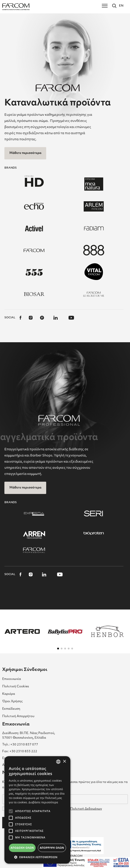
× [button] (64, 762)
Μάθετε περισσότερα (25, 153)
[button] (58, 649)
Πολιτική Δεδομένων (86, 809)
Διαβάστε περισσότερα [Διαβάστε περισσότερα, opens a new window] (43, 802)
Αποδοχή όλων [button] (22, 848)
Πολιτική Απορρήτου (18, 716)
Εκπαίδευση (11, 709)
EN (121, 6)
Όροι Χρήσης (12, 701)
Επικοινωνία (12, 679)
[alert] (37, 810)
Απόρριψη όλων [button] (52, 848)
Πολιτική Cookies (16, 687)
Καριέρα (9, 694)
